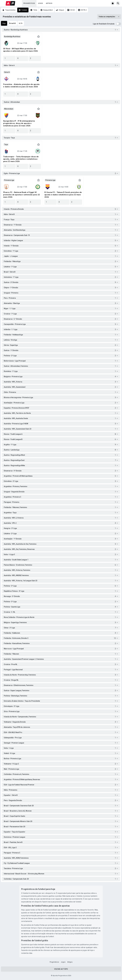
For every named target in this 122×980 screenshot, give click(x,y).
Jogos (40, 3)
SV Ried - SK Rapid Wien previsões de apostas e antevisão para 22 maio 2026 (20, 50)
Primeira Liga (9, 180)
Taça (6, 145)
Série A (7, 72)
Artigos (49, 3)
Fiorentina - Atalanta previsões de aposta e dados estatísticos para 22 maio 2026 (21, 86)
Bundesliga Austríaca (12, 37)
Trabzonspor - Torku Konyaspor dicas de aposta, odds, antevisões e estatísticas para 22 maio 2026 (21, 159)
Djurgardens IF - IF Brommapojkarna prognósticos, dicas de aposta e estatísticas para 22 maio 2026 (19, 123)
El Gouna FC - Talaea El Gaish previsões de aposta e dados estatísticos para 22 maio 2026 (63, 195)
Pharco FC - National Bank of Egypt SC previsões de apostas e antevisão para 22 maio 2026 (22, 195)
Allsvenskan (9, 109)
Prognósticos (29, 3)
